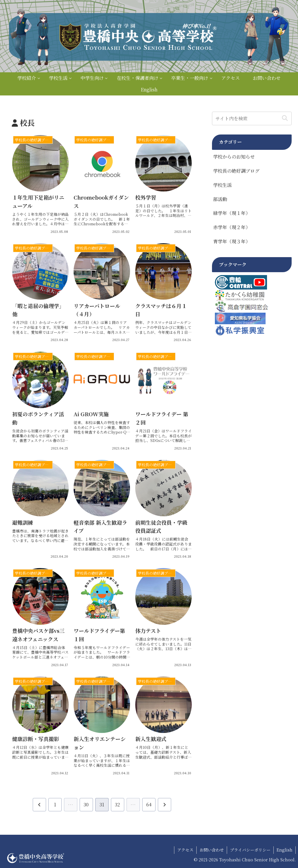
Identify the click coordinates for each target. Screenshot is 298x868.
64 (149, 805)
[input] (252, 118)
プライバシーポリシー (250, 850)
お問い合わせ (212, 850)
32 (117, 805)
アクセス (185, 850)
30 (86, 805)
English (285, 850)
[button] (285, 118)
